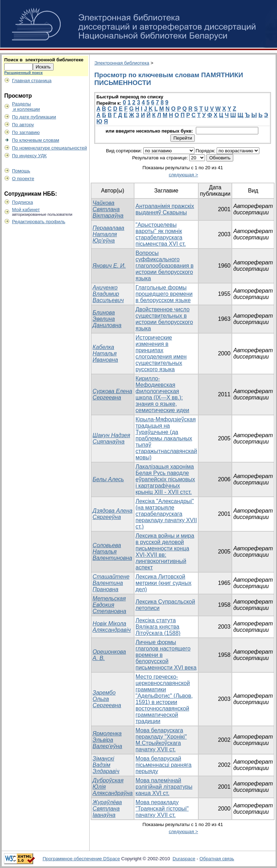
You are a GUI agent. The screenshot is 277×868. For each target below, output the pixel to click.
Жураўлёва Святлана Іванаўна (107, 809)
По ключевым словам (36, 140)
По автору (23, 125)
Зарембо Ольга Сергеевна (107, 699)
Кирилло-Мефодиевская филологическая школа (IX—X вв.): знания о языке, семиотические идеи (162, 394)
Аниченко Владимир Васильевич (108, 294)
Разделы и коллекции (26, 106)
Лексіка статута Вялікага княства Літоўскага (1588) (158, 627)
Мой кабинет (26, 210)
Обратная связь (217, 859)
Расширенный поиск (23, 73)
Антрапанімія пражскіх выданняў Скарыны (165, 209)
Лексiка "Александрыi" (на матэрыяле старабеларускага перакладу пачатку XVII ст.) (166, 514)
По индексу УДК (29, 156)
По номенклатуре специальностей (49, 148)
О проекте (23, 179)
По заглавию (26, 132)
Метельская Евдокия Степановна (109, 605)
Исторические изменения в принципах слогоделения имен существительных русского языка (161, 353)
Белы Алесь (108, 479)
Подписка (22, 202)
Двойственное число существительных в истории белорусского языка (164, 319)
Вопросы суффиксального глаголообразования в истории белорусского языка (165, 266)
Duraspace (184, 859)
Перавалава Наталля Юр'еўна (108, 234)
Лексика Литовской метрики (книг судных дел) (163, 583)
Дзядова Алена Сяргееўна (112, 514)
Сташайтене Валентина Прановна (111, 583)
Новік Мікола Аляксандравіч (112, 627)
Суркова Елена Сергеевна (112, 394)
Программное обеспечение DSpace (81, 859)
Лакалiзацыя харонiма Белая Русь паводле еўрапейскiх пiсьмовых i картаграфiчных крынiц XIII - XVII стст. (165, 479)
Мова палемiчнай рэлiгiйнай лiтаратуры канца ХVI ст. (164, 787)
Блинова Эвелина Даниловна (107, 319)
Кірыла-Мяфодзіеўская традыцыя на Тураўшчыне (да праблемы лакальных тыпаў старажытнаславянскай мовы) (166, 438)
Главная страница (32, 81)
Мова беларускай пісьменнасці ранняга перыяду (164, 765)
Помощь (21, 171)
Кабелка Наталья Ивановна (105, 353)
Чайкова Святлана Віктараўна (108, 209)
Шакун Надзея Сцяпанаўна (111, 438)
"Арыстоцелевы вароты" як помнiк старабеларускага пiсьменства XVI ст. (161, 234)
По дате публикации (34, 117)
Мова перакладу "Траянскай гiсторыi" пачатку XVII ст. (162, 809)
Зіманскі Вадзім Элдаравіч (106, 765)
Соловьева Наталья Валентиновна (112, 552)
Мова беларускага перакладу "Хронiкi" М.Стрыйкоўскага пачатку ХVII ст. (161, 740)
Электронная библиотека (122, 63)
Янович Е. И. (109, 266)
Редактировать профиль (39, 222)
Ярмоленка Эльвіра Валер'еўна (107, 740)
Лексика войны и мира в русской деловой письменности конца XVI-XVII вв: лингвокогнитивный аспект (165, 552)
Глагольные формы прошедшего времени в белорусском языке (164, 294)
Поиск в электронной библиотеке (44, 60)
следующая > (183, 175)
